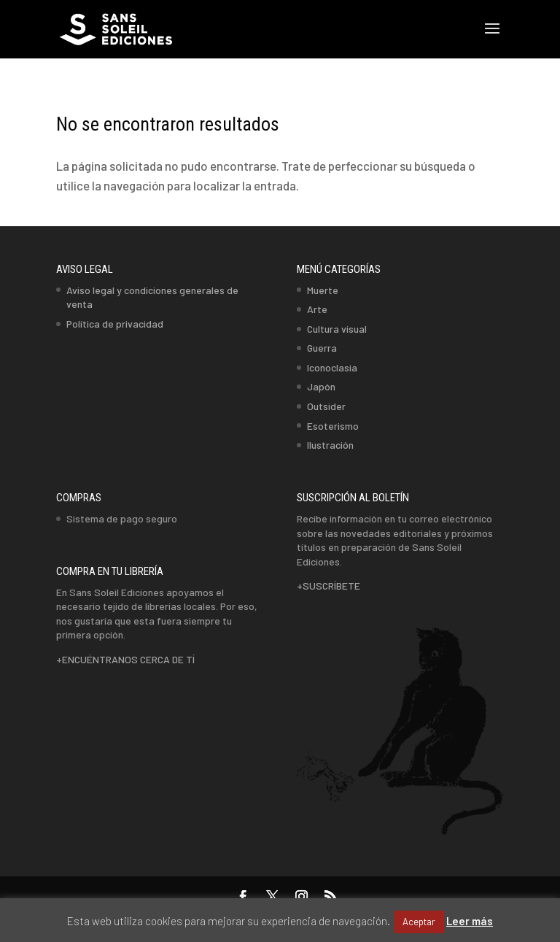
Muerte (323, 290)
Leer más (470, 921)
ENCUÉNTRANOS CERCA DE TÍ (128, 659)
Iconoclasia (332, 367)
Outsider (326, 406)
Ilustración (330, 445)
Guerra (322, 348)
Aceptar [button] (419, 922)
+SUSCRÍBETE (328, 586)
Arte (317, 309)
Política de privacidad (115, 324)
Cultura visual (337, 329)
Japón (321, 386)
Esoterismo (333, 426)
